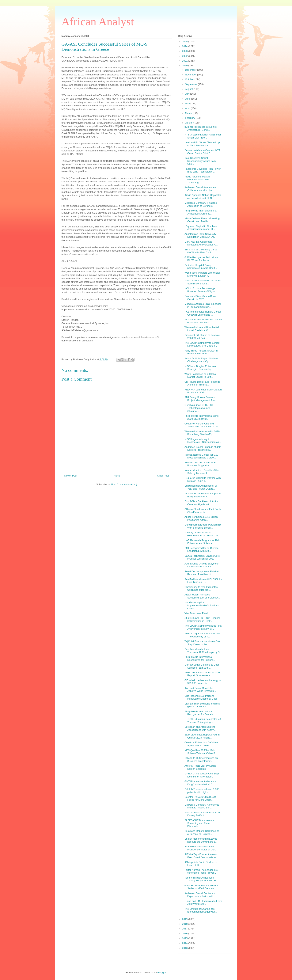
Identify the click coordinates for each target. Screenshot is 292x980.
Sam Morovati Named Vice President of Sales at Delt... (201, 848)
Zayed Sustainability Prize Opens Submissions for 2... (203, 282)
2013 (185, 948)
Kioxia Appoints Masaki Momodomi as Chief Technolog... (197, 180)
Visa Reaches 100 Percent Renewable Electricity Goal (201, 697)
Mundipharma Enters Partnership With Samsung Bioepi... (203, 526)
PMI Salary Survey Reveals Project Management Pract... (202, 399)
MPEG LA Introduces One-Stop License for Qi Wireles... (202, 775)
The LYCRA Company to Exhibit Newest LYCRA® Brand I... (202, 344)
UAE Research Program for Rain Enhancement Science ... (202, 542)
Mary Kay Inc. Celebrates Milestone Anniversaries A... (201, 243)
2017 (185, 929)
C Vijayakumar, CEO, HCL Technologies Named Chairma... (199, 408)
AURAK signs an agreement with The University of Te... (202, 635)
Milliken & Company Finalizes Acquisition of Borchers (201, 204)
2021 (185, 61)
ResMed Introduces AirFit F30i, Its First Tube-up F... (203, 581)
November (191, 75)
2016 (185, 934)
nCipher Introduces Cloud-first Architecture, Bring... (201, 128)
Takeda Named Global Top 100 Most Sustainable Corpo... (201, 456)
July (188, 94)
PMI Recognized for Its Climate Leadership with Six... (201, 550)
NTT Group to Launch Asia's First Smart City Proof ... (203, 136)
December (191, 70)
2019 (185, 919)
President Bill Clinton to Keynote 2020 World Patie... (202, 337)
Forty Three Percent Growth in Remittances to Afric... (201, 352)
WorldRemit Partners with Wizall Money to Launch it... (202, 274)
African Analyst (98, 21)
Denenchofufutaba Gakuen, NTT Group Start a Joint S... (202, 152)
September (191, 84)
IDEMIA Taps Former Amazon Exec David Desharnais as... (201, 856)
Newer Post (71, 476)
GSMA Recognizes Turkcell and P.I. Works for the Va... (202, 259)
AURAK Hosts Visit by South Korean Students (200, 767)
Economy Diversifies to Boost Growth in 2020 (201, 298)
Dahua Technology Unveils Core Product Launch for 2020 (202, 557)
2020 (185, 65)
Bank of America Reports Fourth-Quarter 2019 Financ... (202, 736)
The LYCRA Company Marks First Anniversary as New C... (203, 627)
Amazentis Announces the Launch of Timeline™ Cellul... (203, 321)
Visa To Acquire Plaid (196, 613)
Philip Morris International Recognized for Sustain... (200, 713)
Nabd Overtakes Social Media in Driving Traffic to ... (202, 814)
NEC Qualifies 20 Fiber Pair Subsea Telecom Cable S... (201, 752)
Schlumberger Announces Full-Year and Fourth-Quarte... (201, 487)
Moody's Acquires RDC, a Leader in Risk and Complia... (203, 305)
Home (117, 476)
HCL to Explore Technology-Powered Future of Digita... (201, 290)
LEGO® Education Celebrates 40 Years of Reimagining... (203, 721)
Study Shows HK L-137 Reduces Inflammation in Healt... (202, 619)
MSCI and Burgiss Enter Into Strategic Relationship (200, 368)
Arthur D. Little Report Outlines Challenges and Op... (201, 360)
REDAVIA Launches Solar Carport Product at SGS (203, 391)
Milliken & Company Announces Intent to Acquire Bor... (202, 806)
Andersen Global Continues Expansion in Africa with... (200, 895)
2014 (185, 943)
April (188, 108)
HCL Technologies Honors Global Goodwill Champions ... (203, 313)
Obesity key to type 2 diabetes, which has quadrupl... (201, 589)
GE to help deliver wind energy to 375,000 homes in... (203, 682)
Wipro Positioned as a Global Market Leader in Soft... (200, 376)
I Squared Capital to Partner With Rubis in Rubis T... (203, 479)
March (189, 113)
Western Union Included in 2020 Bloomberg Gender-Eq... (202, 433)
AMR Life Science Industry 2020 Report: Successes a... (202, 674)
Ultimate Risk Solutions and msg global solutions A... (202, 705)
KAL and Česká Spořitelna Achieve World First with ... (201, 690)
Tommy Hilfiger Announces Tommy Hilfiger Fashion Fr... (201, 879)
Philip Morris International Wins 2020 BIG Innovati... (201, 417)
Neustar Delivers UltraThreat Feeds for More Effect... (200, 798)
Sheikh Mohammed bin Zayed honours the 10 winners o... (201, 840)
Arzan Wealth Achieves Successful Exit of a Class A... (202, 596)
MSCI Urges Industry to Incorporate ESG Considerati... (203, 441)
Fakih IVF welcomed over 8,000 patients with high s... (202, 791)
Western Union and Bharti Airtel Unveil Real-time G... (202, 329)
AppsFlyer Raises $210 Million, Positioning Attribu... (201, 518)
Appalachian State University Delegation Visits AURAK (200, 236)
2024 (185, 46)
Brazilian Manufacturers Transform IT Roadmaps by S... (203, 651)
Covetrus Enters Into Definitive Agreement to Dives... (201, 744)
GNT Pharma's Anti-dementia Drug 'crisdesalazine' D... (200, 783)
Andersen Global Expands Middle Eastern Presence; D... (203, 448)
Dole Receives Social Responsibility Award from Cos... (200, 161)
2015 (185, 938)
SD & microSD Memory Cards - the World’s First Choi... (202, 251)
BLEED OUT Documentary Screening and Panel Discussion (199, 823)
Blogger (161, 972)
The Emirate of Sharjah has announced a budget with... (201, 910)
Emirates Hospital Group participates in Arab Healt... (201, 267)
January (190, 123)
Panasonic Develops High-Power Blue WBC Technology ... (203, 170)
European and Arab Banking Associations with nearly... (200, 728)
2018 (185, 924)
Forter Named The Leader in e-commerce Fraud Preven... (201, 871)
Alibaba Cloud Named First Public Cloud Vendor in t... (203, 511)
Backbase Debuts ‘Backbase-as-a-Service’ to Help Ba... (202, 832)
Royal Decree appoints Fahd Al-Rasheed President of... (202, 573)
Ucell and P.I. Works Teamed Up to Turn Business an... (202, 144)
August (189, 89)
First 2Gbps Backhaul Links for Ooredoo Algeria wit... (201, 503)
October (190, 79)
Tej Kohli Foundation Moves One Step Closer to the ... (202, 643)
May (188, 103)
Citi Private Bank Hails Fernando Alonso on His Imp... (202, 383)
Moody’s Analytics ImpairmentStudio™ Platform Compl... (202, 605)
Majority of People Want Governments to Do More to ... (203, 534)
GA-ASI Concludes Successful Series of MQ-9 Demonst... (201, 887)
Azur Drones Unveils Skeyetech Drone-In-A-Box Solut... (202, 565)
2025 (185, 42)
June (188, 99)
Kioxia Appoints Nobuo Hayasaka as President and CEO (203, 197)
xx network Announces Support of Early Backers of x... (203, 495)
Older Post (163, 476)
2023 (185, 51)
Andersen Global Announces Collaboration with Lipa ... (200, 189)
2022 (185, 56)
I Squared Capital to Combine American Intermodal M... (201, 228)
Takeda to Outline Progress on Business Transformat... (201, 760)
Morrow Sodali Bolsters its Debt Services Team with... (202, 666)
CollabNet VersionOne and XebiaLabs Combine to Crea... (202, 425)
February (190, 118)
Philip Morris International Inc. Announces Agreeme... (201, 212)
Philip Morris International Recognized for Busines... (200, 658)
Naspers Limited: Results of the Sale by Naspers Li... (202, 472)
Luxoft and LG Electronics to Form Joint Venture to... (203, 903)
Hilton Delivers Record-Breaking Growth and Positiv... (202, 220)
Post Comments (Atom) (124, 484)
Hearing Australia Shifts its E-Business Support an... (200, 464)
